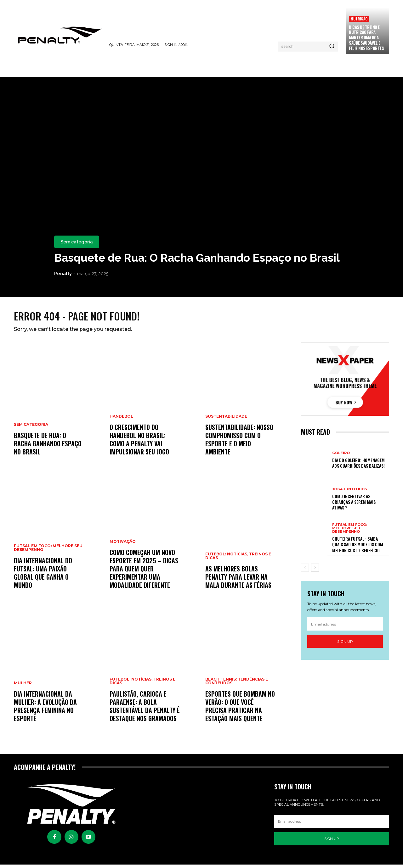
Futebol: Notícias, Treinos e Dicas (142, 685)
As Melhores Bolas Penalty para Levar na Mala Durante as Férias (238, 581)
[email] (345, 628)
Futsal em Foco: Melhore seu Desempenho (48, 552)
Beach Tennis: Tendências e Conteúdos (237, 685)
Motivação (123, 545)
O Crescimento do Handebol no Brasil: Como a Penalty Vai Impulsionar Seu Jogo (139, 443)
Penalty (63, 274)
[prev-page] (305, 571)
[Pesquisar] (332, 47)
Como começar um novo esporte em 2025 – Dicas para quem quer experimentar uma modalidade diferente (144, 572)
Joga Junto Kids (350, 493)
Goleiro (341, 456)
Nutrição (359, 19)
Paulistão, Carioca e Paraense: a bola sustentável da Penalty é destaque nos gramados (145, 710)
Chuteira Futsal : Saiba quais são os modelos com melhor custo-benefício (358, 548)
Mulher (23, 687)
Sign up (345, 645)
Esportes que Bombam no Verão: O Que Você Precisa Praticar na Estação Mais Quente (240, 710)
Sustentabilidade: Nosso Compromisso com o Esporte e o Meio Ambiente (239, 443)
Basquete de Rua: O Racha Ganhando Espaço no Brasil (197, 258)
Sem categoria (77, 242)
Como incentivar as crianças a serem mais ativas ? (354, 505)
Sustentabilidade (226, 420)
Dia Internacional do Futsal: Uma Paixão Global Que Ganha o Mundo (43, 576)
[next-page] (315, 571)
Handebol (121, 420)
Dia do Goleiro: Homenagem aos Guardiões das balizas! (358, 466)
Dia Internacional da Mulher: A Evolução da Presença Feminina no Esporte (45, 710)
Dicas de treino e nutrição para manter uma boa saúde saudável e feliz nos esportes (366, 38)
